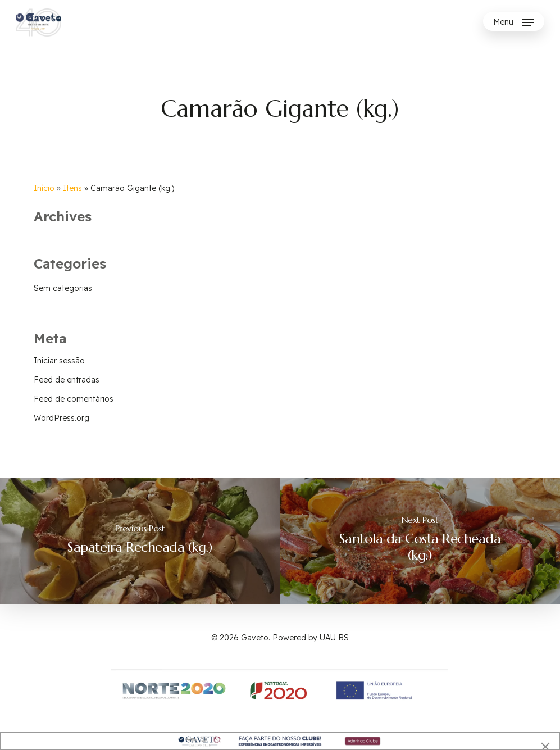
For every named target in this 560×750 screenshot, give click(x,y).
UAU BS (334, 638)
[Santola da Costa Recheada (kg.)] (420, 541)
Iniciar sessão (59, 361)
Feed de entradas (67, 380)
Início (44, 188)
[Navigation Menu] (514, 22)
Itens (72, 188)
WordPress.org (62, 418)
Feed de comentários (74, 399)
